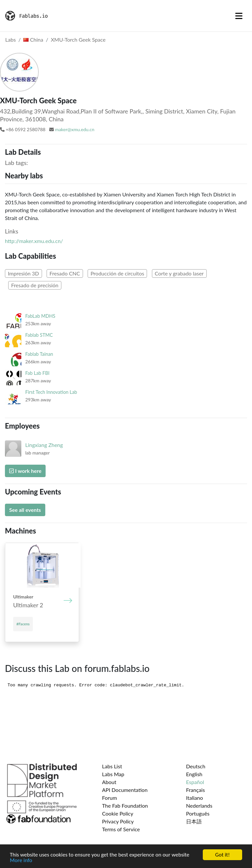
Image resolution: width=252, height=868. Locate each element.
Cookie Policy (118, 813)
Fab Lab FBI (37, 373)
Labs (10, 40)
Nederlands (199, 806)
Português (198, 813)
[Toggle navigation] (239, 16)
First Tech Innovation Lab (51, 392)
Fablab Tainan (39, 354)
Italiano (195, 798)
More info (21, 861)
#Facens (23, 624)
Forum (109, 798)
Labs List (112, 766)
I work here (25, 471)
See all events (25, 510)
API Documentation (125, 790)
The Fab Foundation (125, 806)
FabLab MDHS (40, 316)
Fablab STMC (39, 335)
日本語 (194, 821)
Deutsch (196, 766)
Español (195, 782)
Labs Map (113, 774)
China (33, 40)
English (194, 774)
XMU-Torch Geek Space (78, 40)
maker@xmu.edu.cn (75, 129)
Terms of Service (121, 829)
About (109, 782)
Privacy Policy (118, 821)
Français (195, 790)
